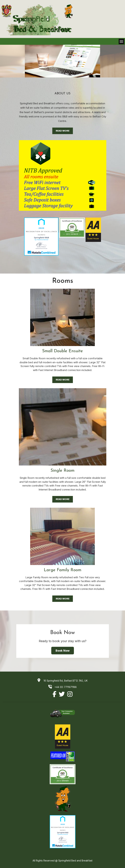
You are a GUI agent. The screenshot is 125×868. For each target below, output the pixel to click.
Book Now (63, 651)
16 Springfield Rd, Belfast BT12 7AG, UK (65, 681)
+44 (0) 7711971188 (62, 687)
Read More (63, 131)
